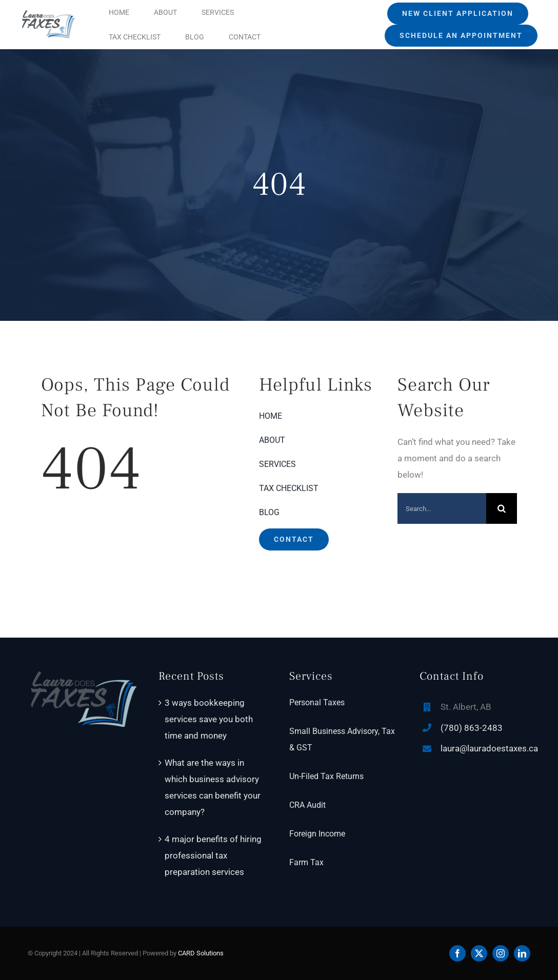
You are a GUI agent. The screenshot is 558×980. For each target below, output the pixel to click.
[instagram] (501, 953)
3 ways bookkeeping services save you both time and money (209, 719)
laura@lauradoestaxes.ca (489, 748)
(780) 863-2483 (472, 728)
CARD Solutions (201, 953)
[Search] (502, 508)
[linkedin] (522, 953)
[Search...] (442, 508)
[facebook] (457, 953)
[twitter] (479, 953)
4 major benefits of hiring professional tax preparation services (213, 855)
